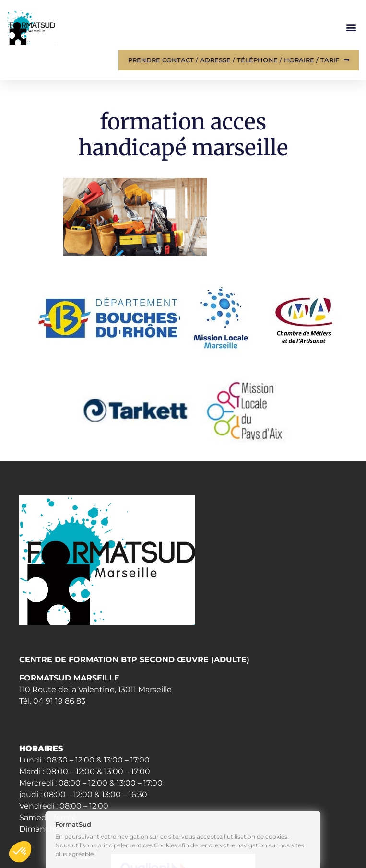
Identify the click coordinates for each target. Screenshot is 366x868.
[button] (351, 28)
